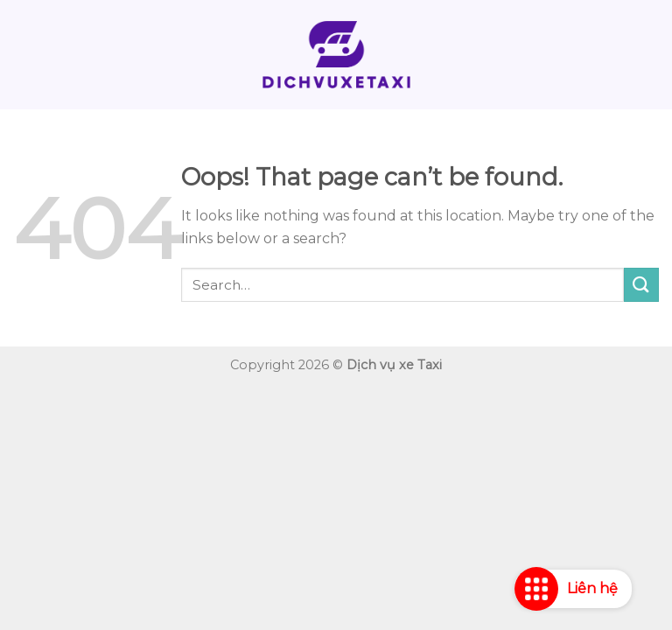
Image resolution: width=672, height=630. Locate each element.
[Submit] (641, 285)
